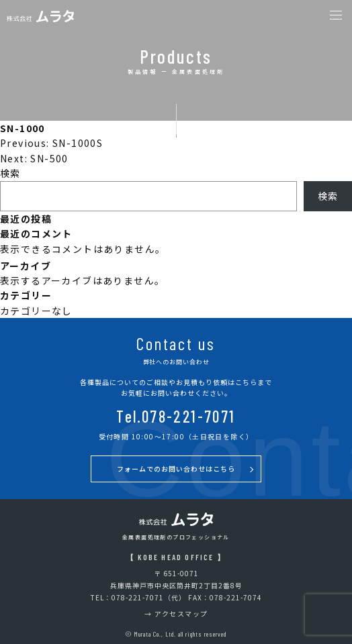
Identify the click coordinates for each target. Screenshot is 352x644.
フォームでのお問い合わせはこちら (176, 469)
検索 (10, 173)
